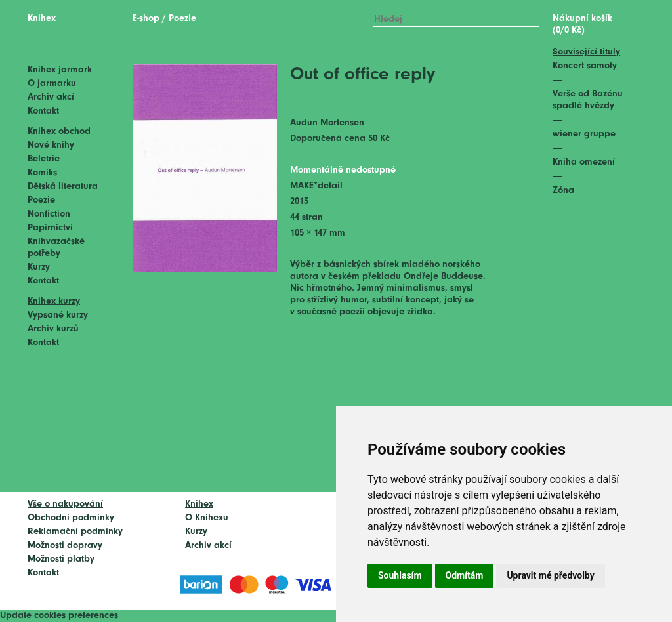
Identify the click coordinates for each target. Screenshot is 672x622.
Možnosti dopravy (65, 546)
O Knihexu (207, 518)
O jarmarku (52, 84)
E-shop (146, 19)
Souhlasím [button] (400, 575)
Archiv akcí (51, 97)
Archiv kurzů (53, 329)
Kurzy (39, 267)
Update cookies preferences (59, 616)
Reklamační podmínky (75, 532)
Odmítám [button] (465, 575)
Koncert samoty (585, 66)
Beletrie (44, 159)
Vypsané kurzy (58, 315)
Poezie (41, 200)
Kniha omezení (584, 162)
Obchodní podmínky (71, 518)
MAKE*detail (316, 186)
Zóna (563, 191)
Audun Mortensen (327, 123)
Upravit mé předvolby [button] (550, 575)
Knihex (42, 19)
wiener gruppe (584, 134)
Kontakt (43, 111)
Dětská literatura (63, 187)
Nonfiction (49, 214)
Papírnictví (50, 228)
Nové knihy (51, 145)
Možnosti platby (61, 559)
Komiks (42, 173)
